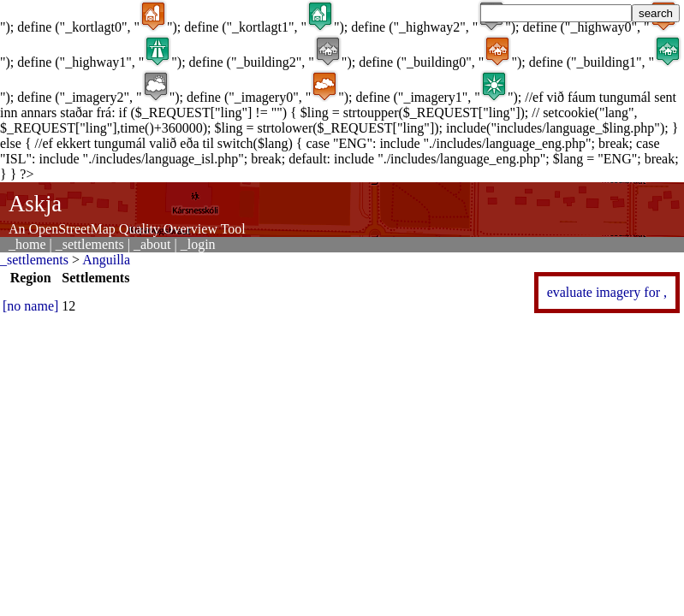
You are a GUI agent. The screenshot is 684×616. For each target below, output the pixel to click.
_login (198, 244)
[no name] (30, 306)
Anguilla (106, 260)
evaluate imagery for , (607, 292)
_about (152, 244)
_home (27, 244)
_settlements (90, 244)
